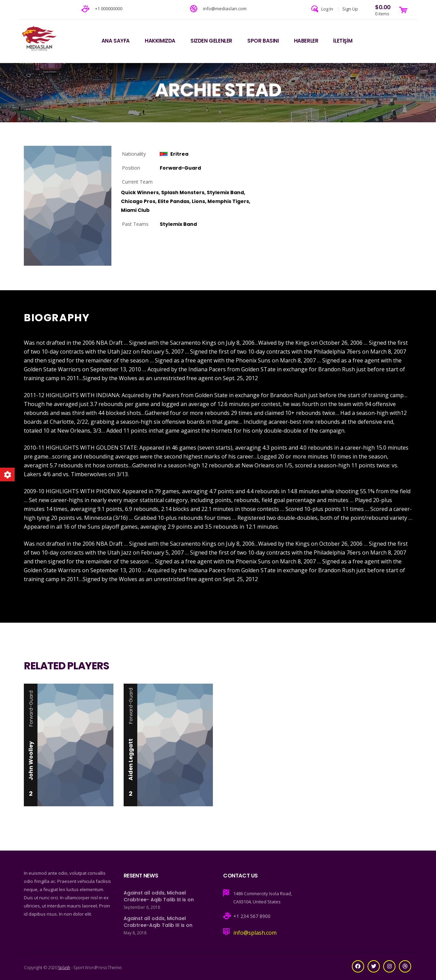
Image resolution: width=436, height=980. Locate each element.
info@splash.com (255, 933)
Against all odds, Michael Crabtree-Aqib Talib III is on (158, 922)
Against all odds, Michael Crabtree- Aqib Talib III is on (159, 896)
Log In (327, 9)
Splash (64, 968)
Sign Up (350, 9)
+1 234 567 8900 (252, 916)
